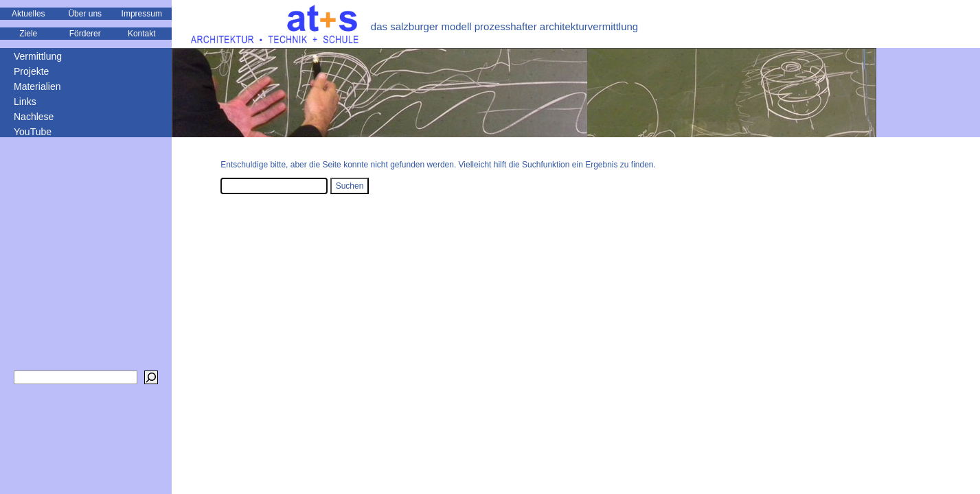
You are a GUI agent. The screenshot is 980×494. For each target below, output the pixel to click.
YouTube (33, 132)
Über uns (85, 14)
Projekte (31, 71)
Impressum (142, 14)
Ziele (28, 34)
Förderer (85, 34)
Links (25, 102)
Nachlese (34, 117)
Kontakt (142, 34)
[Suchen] (151, 377)
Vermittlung (38, 56)
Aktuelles (29, 14)
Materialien (37, 86)
